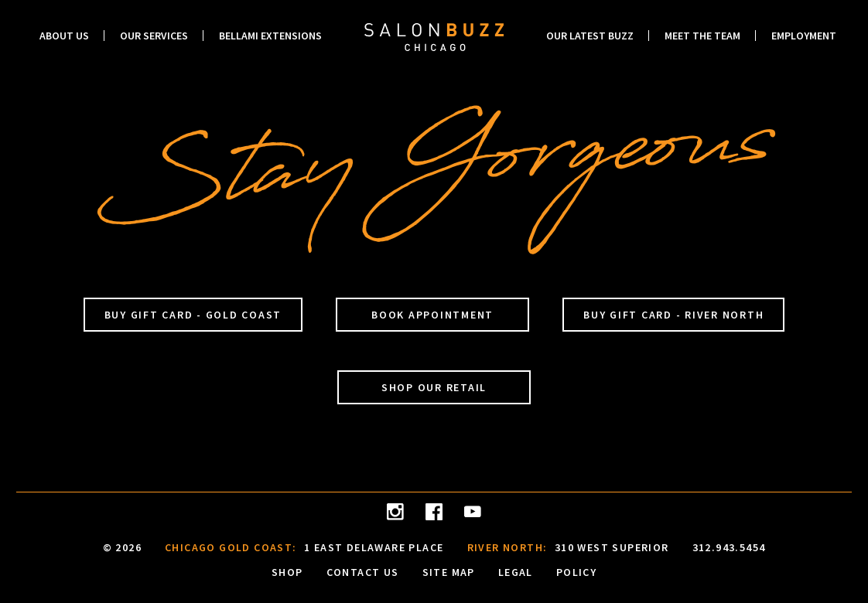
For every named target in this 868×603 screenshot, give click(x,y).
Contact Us (363, 571)
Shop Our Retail (434, 387)
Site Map (449, 571)
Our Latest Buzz (590, 36)
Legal (516, 571)
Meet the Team (702, 36)
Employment (804, 36)
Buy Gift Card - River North (673, 315)
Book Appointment (432, 315)
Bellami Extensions (270, 36)
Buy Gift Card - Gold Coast (193, 315)
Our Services (154, 36)
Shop (287, 571)
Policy (576, 571)
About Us (64, 36)
